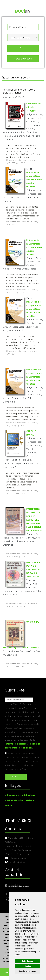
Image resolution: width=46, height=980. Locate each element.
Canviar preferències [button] (28, 971)
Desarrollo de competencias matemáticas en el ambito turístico (34, 377)
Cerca (23, 48)
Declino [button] (28, 966)
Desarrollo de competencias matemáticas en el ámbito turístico (34, 309)
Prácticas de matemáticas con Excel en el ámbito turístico (34, 180)
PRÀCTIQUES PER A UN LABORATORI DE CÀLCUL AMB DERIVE (33, 570)
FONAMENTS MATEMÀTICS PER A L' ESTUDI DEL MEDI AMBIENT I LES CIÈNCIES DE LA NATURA (34, 520)
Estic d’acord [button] (28, 961)
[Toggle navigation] (9, 10)
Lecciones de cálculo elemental (33, 107)
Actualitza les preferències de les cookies (22, 2)
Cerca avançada (23, 59)
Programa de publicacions (21, 795)
